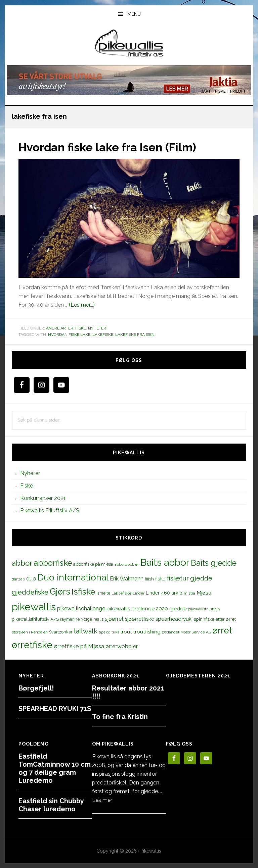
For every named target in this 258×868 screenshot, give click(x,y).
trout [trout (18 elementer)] (126, 632)
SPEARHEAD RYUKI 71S (55, 708)
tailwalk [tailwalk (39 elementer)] (85, 631)
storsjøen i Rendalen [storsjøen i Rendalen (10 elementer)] (30, 632)
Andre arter (60, 328)
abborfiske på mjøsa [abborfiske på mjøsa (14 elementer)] (93, 564)
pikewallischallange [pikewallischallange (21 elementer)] (81, 608)
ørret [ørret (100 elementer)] (222, 630)
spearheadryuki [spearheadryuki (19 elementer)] (174, 619)
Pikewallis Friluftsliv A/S (50, 510)
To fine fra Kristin (120, 716)
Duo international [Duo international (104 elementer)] (73, 577)
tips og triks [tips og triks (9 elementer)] (109, 632)
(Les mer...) (82, 304)
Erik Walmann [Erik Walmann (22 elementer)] (127, 578)
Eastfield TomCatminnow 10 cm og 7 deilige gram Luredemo (55, 768)
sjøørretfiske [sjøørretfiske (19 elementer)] (140, 619)
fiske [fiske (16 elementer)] (160, 578)
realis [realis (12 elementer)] (98, 619)
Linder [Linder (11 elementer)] (139, 593)
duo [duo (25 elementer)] (31, 578)
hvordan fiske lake (69, 335)
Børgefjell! (36, 688)
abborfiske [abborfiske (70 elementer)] (53, 563)
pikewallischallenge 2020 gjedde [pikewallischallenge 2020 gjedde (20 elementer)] (146, 608)
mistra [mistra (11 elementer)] (189, 593)
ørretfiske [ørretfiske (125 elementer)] (32, 645)
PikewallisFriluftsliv (129, 45)
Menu (134, 14)
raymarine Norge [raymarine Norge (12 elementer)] (76, 619)
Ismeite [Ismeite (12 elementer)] (103, 593)
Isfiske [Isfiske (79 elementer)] (83, 591)
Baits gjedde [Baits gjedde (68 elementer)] (214, 563)
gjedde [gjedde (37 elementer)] (201, 578)
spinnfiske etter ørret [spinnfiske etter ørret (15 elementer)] (215, 619)
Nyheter (97, 328)
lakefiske (103, 335)
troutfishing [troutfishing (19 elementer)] (147, 632)
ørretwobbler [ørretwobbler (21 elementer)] (122, 646)
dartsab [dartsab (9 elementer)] (18, 579)
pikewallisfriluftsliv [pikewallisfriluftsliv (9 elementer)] (204, 609)
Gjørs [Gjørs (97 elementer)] (60, 591)
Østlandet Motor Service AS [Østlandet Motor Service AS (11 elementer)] (186, 632)
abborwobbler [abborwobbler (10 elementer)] (127, 564)
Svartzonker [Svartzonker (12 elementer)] (61, 632)
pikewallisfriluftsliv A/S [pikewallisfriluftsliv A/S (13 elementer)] (35, 619)
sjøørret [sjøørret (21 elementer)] (114, 619)
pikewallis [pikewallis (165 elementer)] (34, 606)
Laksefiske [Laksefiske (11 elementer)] (121, 593)
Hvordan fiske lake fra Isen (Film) (113, 147)
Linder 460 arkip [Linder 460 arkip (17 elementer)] (164, 592)
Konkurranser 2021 (43, 498)
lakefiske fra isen (135, 335)
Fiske (81, 328)
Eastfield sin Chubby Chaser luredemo (51, 805)
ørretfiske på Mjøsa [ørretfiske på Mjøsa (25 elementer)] (79, 646)
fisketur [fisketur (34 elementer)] (178, 578)
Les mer (102, 800)
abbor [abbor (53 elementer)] (22, 563)
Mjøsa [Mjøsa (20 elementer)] (204, 592)
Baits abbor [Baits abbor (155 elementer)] (165, 562)
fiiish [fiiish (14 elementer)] (149, 578)
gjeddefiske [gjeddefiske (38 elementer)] (30, 592)
